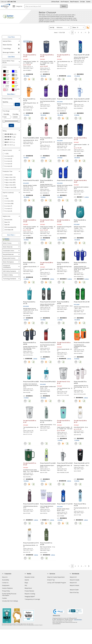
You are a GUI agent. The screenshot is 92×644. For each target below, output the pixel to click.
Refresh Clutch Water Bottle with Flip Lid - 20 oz (65, 186)
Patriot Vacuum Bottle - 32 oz (64, 350)
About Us (5, 577)
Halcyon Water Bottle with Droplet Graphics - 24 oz (47, 305)
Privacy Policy (6, 591)
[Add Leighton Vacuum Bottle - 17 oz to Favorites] (25, 282)
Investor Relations (8, 588)
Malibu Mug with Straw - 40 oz (31, 104)
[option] (7, 71)
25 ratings (77, 115)
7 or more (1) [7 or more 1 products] (8, 209)
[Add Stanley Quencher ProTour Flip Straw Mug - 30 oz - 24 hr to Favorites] (76, 401)
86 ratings (26, 158)
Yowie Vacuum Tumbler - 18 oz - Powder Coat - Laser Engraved (48, 63)
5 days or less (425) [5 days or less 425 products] (10, 182)
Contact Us (5, 583)
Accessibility (6, 580)
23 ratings (60, 520)
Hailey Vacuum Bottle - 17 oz (48, 425)
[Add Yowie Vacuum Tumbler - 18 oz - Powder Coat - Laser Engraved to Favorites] (42, 79)
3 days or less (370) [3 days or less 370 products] (10, 180)
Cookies (5, 598)
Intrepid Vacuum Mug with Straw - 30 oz (64, 227)
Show (74, 27)
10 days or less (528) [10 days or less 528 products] (10, 187)
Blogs (26, 583)
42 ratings (77, 481)
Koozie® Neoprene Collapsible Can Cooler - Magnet (80, 346)
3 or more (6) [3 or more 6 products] (8, 159)
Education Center (30, 577)
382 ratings (60, 115)
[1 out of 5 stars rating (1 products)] (11, 145)
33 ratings (26, 481)
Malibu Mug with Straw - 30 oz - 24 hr (64, 466)
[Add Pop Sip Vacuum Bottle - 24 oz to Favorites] (42, 161)
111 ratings (27, 115)
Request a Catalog (30, 594)
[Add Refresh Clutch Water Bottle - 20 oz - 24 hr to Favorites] (76, 323)
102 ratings (77, 320)
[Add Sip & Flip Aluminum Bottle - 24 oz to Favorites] (42, 118)
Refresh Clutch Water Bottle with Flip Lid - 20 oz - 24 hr (65, 144)
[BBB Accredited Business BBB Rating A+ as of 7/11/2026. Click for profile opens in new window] (75, 608)
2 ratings (87, 197)
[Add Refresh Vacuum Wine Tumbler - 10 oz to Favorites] (76, 243)
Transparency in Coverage (32, 599)
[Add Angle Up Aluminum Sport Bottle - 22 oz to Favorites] (42, 484)
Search (64, 6)
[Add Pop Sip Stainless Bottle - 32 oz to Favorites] (76, 523)
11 (85, 33)
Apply (17, 104)
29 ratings (60, 158)
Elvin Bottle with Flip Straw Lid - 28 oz (64, 267)
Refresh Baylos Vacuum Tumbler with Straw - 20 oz (31, 309)
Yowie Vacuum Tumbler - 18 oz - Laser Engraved (31, 227)
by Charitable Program (57, 583)
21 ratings (60, 320)
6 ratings (69, 359)
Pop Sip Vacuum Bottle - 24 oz (47, 143)
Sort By (52, 27)
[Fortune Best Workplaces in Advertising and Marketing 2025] (7, 613)
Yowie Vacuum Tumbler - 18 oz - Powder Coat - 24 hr (48, 227)
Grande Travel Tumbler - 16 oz (48, 270)
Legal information (78, 617)
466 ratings (27, 197)
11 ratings (43, 158)
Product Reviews (29, 591)
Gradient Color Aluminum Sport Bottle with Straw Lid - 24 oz (31, 385)
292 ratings (77, 158)
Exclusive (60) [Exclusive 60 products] (8, 220)
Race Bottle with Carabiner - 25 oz (82, 188)
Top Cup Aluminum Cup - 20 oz (31, 428)
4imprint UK (73, 583)
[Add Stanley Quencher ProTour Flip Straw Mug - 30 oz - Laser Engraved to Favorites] (25, 362)
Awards (27, 580)
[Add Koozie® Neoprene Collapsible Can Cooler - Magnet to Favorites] (76, 362)
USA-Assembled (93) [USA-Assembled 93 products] (10, 227)
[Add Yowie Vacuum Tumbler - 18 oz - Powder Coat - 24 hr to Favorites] (42, 243)
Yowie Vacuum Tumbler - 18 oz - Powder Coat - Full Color (65, 428)
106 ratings (44, 76)
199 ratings (44, 398)
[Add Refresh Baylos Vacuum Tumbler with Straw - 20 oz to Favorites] (25, 323)
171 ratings (77, 76)
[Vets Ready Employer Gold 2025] (17, 613)
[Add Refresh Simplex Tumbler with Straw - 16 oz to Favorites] (25, 200)
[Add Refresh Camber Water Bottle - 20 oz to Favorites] (59, 523)
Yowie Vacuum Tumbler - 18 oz (81, 145)
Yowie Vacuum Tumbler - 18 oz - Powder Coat (31, 62)
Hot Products (65, 2)
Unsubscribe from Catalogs (10, 601)
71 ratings (26, 398)
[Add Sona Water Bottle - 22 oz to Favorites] (76, 444)
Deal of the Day (74, 592)
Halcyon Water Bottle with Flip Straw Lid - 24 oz (81, 58)
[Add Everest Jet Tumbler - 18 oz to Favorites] (76, 484)
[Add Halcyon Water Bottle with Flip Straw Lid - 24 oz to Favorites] (76, 79)
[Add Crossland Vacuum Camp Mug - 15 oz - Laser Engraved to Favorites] (25, 484)
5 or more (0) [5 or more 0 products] (8, 161)
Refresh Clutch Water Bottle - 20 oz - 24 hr (82, 308)
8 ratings (70, 279)
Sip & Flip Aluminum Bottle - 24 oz (48, 102)
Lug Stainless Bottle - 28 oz (31, 140)
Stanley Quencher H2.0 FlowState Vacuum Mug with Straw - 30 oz (48, 186)
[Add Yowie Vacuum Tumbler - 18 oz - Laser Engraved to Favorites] (25, 243)
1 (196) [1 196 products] (7, 198)
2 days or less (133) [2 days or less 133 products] (10, 177)
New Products (74, 2)
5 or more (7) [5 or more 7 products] (8, 206)
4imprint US (73, 577)
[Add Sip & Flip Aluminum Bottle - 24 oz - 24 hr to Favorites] (42, 362)
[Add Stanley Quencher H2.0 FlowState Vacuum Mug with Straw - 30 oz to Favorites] (42, 200)
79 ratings (43, 359)
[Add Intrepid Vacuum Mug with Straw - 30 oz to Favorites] (59, 243)
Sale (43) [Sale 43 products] (7, 225)
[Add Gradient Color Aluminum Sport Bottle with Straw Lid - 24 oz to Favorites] (25, 401)
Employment (6, 585)
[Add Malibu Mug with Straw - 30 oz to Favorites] (76, 118)
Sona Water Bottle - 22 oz (81, 427)
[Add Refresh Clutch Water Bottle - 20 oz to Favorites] (59, 118)
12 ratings (60, 240)
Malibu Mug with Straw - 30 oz (81, 102)
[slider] (4, 121)
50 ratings (43, 320)
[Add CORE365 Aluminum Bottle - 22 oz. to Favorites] (25, 523)
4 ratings (52, 279)
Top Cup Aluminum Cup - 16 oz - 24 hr (65, 389)
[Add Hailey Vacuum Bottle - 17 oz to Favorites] (42, 444)
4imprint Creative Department (56, 577)
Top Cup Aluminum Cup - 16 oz (65, 62)
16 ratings (77, 440)
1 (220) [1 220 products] (7, 154)
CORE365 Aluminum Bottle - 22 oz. (31, 507)
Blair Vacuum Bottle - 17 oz (48, 547)
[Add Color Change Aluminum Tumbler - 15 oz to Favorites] (42, 523)
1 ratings (35, 359)
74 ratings (43, 481)
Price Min (6, 114)
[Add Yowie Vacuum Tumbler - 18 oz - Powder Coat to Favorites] (25, 79)
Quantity (5, 102)
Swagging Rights (30, 596)
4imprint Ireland (74, 585)
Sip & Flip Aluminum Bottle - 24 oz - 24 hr (48, 346)
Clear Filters (11, 57)
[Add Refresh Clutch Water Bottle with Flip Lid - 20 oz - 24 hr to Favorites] (59, 161)
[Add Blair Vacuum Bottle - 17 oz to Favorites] (42, 558)
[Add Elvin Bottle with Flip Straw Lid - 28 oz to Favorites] (59, 282)
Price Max (16, 114)
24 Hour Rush (55, 2)
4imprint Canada (74, 580)
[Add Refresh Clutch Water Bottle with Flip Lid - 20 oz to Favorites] (59, 200)
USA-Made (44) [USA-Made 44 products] (9, 230)
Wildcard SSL (57, 613)
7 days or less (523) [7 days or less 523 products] (10, 185)
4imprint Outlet (74, 590)
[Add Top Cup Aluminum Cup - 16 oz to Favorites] (59, 79)
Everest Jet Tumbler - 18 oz (81, 465)
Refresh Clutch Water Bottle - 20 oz (65, 105)
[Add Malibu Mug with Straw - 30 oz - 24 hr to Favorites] (59, 484)
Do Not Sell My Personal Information (9, 595)
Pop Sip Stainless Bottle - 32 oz (81, 509)
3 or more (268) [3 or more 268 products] (9, 203)
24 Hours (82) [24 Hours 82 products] (8, 175)
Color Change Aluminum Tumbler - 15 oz (47, 507)
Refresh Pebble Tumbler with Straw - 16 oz (48, 387)
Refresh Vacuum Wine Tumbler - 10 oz (80, 227)
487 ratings (27, 76)
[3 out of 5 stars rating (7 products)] (11, 140)
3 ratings (69, 76)
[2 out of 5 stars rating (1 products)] (11, 142)
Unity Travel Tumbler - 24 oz (65, 306)
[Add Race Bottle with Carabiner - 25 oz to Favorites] (76, 200)
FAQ (26, 585)
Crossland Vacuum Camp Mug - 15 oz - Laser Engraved (31, 471)
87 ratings (43, 240)
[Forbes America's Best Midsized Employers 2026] (28, 613)
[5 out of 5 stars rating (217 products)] (11, 134)
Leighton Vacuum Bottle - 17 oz (31, 267)
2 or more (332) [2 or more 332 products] (9, 201)
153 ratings (77, 240)
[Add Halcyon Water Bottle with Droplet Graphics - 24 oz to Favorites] (42, 323)
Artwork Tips (51, 580)
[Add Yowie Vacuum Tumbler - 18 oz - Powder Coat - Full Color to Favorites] (59, 444)
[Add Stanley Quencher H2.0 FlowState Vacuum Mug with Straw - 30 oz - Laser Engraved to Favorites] (76, 282)
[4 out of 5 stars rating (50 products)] (11, 137)
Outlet (89, 2)
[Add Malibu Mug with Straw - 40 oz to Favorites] (25, 118)
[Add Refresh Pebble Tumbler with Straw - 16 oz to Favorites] (42, 401)
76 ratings (26, 240)
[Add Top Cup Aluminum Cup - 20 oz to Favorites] (25, 444)
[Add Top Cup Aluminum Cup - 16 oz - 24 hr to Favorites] (59, 401)
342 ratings (44, 115)
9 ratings (36, 555)
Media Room (28, 588)
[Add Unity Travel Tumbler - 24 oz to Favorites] (59, 323)
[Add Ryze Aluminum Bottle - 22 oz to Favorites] (25, 558)
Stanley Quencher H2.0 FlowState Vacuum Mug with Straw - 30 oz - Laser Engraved (82, 269)
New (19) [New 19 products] (7, 222)
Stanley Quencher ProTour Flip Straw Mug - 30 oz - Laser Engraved (30, 348)
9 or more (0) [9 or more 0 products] (8, 166)
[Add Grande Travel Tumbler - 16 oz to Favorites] (42, 282)
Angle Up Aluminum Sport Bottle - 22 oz (47, 466)
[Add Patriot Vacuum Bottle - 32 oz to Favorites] (59, 362)
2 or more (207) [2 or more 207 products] (9, 156)
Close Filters (11, 37)
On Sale (82, 2)
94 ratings (60, 197)
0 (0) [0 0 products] (6, 196)
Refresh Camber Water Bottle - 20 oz (63, 510)
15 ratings (43, 197)
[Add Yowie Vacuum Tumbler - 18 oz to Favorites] (76, 161)
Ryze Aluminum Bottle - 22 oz (30, 546)
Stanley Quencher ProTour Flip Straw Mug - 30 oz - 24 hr (81, 387)
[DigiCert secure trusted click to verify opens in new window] (59, 609)
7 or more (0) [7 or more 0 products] (8, 164)
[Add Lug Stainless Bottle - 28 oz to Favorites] (25, 161)
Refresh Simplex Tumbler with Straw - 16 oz (30, 186)
